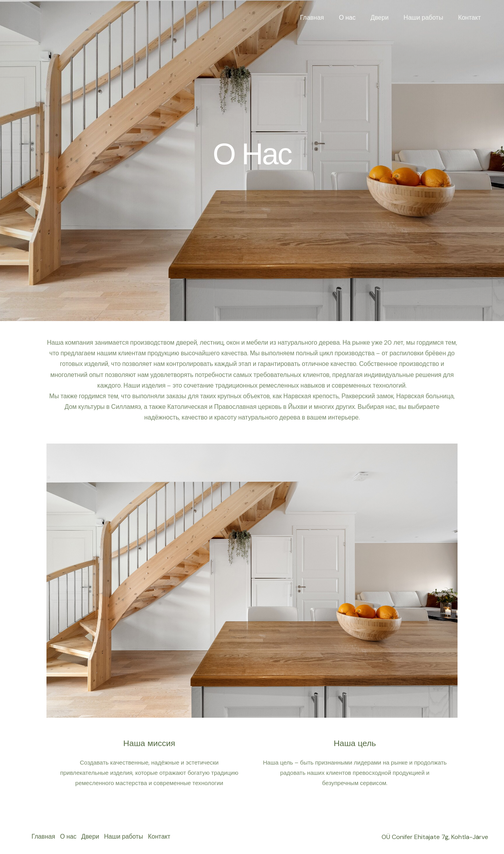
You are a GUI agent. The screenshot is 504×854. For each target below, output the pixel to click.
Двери (385, 18)
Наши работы (427, 18)
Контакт (471, 18)
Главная (323, 18)
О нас (356, 18)
